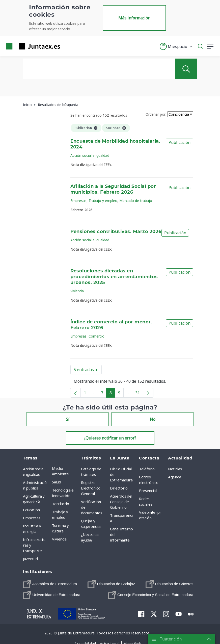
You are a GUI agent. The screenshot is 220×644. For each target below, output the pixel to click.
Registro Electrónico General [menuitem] (91, 488)
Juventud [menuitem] (30, 559)
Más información (134, 18)
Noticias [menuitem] (175, 469)
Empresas (78, 201)
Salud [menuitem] (56, 482)
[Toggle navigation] (67, 46)
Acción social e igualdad (90, 155)
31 (139, 394)
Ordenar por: (156, 114)
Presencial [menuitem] (148, 491)
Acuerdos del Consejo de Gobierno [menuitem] (121, 502)
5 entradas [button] (88, 371)
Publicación (180, 142)
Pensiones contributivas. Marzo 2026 (116, 232)
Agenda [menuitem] (175, 477)
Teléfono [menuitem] (147, 469)
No (153, 419)
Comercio (97, 336)
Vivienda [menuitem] (59, 539)
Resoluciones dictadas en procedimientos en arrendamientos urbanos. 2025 (114, 277)
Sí (68, 419)
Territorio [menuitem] (61, 504)
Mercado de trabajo (136, 201)
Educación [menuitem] (31, 510)
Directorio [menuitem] (119, 488)
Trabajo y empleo (103, 201)
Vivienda (77, 291)
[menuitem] (50, 584)
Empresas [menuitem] (32, 518)
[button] (176, 46)
